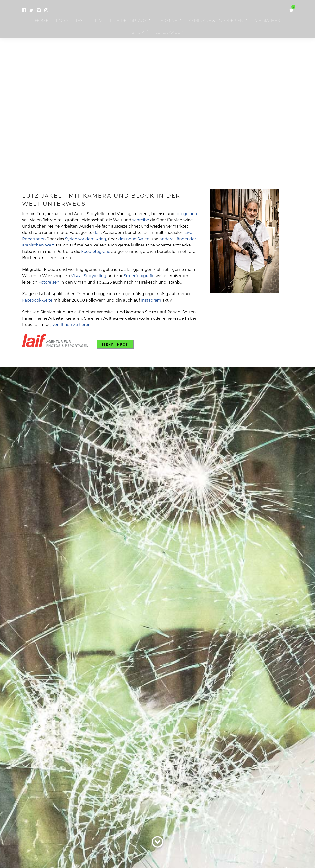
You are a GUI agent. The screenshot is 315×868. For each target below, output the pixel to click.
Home (42, 21)
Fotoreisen (49, 282)
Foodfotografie (96, 252)
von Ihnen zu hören (71, 325)
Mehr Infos (115, 344)
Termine (168, 21)
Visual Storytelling (89, 276)
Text (80, 21)
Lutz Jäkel (167, 32)
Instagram (151, 300)
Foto (62, 21)
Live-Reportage (128, 21)
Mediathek (268, 21)
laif (98, 233)
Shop (138, 32)
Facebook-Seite (37, 300)
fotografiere (187, 214)
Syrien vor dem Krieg (86, 239)
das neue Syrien (134, 239)
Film (98, 21)
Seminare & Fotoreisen (216, 21)
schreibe (141, 220)
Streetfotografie (139, 276)
